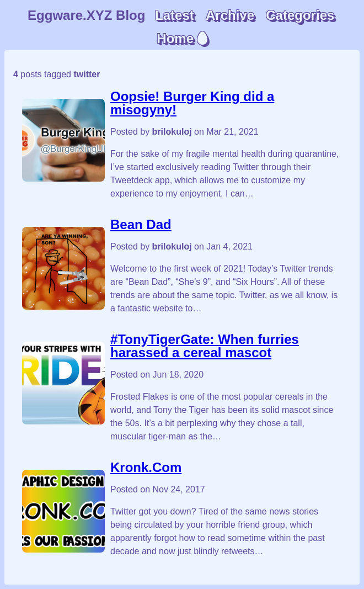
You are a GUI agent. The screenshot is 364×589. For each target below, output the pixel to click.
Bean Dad (141, 224)
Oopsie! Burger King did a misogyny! (192, 103)
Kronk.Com (146, 467)
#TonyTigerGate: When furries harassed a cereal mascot (205, 346)
